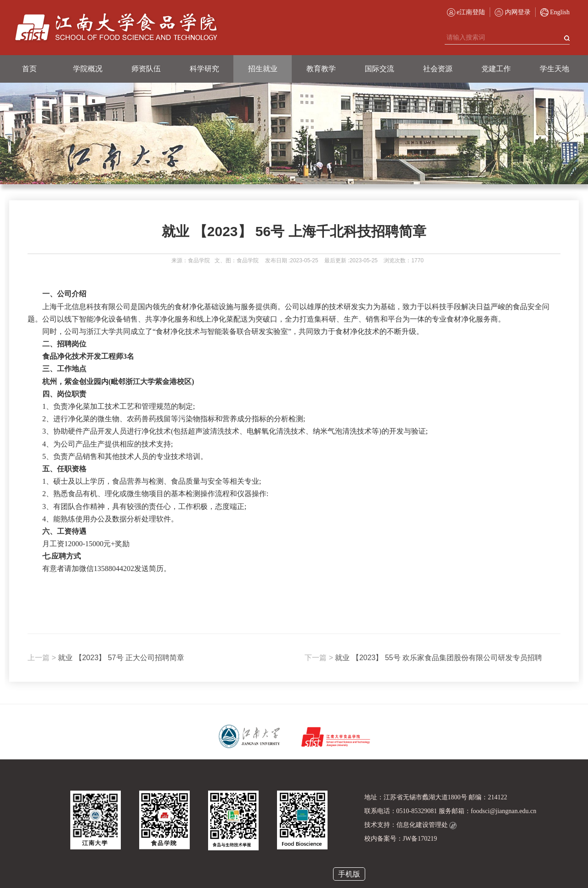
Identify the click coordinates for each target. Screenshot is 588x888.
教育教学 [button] (321, 69)
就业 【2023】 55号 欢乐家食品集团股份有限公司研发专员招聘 (423, 658)
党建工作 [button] (496, 69)
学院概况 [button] (88, 69)
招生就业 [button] (263, 69)
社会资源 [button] (438, 69)
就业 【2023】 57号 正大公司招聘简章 (106, 658)
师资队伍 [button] (146, 69)
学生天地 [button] (554, 69)
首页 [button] (29, 69)
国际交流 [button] (379, 69)
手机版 (349, 874)
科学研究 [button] (204, 69)
